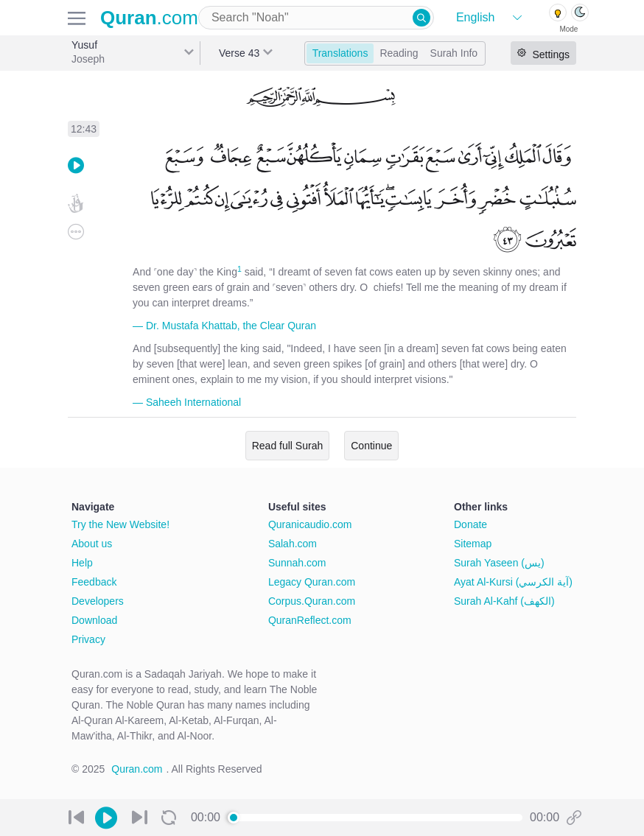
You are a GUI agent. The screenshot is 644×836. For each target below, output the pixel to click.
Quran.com (137, 769)
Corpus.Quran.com (312, 601)
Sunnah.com (297, 563)
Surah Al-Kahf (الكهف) (504, 601)
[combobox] (316, 18)
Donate (470, 524)
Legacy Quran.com (312, 582)
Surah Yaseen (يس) (499, 563)
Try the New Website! (120, 524)
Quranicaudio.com (310, 524)
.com (149, 18)
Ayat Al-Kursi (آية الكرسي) (513, 582)
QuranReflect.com (310, 620)
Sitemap (473, 544)
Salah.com (293, 544)
